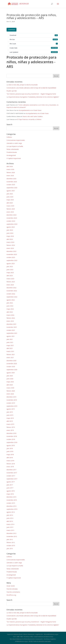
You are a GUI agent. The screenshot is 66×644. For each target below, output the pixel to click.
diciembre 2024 (11, 215)
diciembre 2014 (11, 506)
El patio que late (12, 91)
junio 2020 (10, 379)
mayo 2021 (10, 345)
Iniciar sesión (11, 586)
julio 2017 (10, 485)
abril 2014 (10, 521)
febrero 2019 (11, 427)
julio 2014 (10, 515)
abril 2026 (10, 166)
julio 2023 (10, 267)
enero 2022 (10, 321)
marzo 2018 (10, 461)
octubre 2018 (11, 439)
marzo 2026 (10, 169)
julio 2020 (10, 376)
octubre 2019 (11, 403)
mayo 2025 (10, 200)
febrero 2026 (11, 172)
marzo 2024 (10, 242)
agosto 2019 (11, 409)
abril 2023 (10, 276)
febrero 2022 (11, 318)
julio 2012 (10, 539)
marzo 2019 (10, 424)
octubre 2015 (11, 503)
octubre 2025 (11, 185)
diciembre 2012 (11, 533)
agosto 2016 (11, 491)
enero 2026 (10, 176)
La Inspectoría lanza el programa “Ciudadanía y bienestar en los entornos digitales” (33, 97)
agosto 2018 (11, 445)
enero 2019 (10, 430)
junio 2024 (10, 233)
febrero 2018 (11, 464)
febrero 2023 (11, 282)
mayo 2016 (10, 494)
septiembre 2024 (12, 224)
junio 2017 (10, 488)
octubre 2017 (11, 476)
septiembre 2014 (12, 509)
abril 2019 (10, 421)
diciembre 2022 (11, 288)
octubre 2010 (11, 545)
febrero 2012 (11, 542)
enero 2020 (10, 394)
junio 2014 (10, 518)
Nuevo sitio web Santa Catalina (33, 116)
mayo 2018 (10, 454)
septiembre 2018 (12, 442)
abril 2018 (10, 458)
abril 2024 (10, 239)
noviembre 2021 (12, 327)
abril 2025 (10, 203)
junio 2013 (10, 527)
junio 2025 (10, 197)
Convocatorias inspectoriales (16, 140)
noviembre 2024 (12, 218)
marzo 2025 (10, 206)
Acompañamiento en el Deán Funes (30, 110)
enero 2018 (10, 467)
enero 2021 (10, 357)
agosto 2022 (11, 300)
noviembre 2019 (12, 400)
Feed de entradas (12, 589)
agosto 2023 (11, 263)
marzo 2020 (10, 388)
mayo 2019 (10, 418)
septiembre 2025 (12, 188)
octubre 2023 (11, 257)
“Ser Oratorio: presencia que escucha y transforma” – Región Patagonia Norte (31, 94)
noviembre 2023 (12, 254)
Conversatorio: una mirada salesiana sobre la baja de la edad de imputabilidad (31, 88)
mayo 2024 (10, 236)
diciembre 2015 (11, 497)
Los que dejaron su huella (15, 146)
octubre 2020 (11, 367)
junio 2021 (10, 342)
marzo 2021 (10, 351)
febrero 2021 (11, 354)
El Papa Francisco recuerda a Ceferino (29, 119)
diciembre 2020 (11, 361)
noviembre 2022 (12, 291)
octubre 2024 (11, 221)
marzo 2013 (10, 530)
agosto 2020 (11, 373)
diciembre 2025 (11, 179)
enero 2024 (10, 248)
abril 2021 (10, 348)
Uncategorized (11, 155)
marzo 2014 (10, 524)
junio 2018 (10, 451)
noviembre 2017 (12, 473)
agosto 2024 (11, 227)
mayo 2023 (10, 273)
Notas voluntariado (13, 149)
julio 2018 (10, 448)
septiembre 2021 (12, 333)
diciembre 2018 (11, 433)
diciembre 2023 (11, 251)
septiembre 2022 (12, 297)
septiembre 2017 (12, 479)
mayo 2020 (10, 382)
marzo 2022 (10, 315)
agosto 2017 (11, 482)
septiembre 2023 (12, 260)
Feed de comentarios (13, 592)
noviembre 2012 (12, 536)
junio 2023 (10, 270)
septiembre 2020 (12, 370)
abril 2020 (10, 385)
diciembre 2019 (11, 397)
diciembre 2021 (11, 324)
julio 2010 (10, 549)
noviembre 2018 (12, 436)
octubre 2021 (11, 330)
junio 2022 (10, 306)
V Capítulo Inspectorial (14, 158)
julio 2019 (10, 412)
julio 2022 (10, 303)
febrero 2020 (11, 391)
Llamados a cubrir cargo (14, 143)
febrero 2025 (11, 209)
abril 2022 (10, 312)
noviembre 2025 (12, 182)
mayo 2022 (10, 309)
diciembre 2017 (11, 470)
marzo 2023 (10, 279)
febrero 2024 (11, 245)
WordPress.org (11, 595)
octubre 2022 (11, 294)
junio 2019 (10, 415)
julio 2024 (10, 230)
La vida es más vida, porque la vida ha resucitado (22, 85)
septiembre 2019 (12, 406)
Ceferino (9, 137)
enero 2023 (10, 285)
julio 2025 (10, 194)
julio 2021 (10, 339)
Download (12, 30)
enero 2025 (10, 212)
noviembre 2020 (12, 364)
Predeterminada (12, 152)
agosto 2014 (11, 512)
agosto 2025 (11, 191)
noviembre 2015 (12, 500)
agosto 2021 (11, 336)
